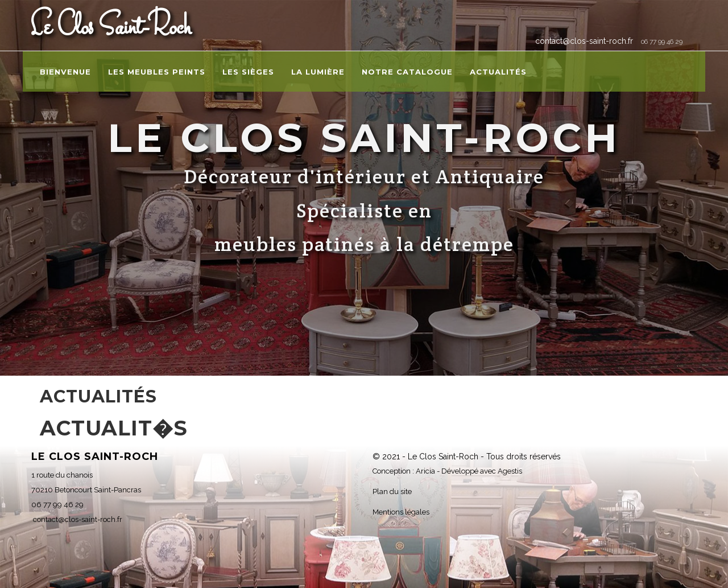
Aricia (425, 471)
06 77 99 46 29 (662, 42)
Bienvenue (65, 72)
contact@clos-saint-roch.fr (583, 41)
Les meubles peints (157, 72)
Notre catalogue (407, 72)
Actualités (498, 72)
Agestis (510, 471)
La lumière (318, 72)
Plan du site (392, 492)
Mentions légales (401, 512)
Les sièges (248, 72)
